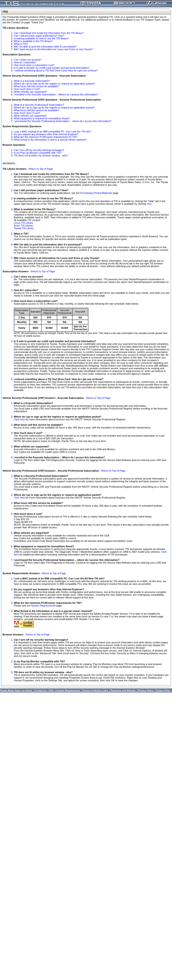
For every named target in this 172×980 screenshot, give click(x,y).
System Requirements (43, 606)
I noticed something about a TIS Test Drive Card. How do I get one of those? (56, 71)
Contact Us (41, 691)
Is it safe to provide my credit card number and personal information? (52, 68)
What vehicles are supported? (30, 92)
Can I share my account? (28, 60)
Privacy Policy (146, 691)
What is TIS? (21, 44)
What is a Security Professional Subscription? (39, 105)
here (150, 204)
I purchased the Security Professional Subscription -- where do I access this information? (63, 121)
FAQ (51, 691)
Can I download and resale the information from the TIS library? (49, 33)
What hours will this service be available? (37, 86)
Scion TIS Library (23, 226)
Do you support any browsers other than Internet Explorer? (46, 134)
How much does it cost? (27, 89)
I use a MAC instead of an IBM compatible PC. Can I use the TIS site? (52, 132)
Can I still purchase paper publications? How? (39, 36)
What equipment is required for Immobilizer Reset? (42, 118)
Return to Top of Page (41, 169)
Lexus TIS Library (24, 223)
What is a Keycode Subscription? (32, 81)
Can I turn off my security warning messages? (39, 150)
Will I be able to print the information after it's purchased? (45, 47)
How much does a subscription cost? (34, 65)
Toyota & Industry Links (95, 691)
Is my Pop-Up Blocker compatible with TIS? (38, 153)
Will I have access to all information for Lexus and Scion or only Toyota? (53, 49)
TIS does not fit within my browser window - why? (41, 155)
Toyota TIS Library (24, 228)
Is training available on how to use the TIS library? (41, 38)
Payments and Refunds (123, 691)
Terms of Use (163, 691)
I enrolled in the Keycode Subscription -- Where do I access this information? (56, 94)
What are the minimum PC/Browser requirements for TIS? (46, 137)
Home (29, 691)
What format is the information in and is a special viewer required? (50, 140)
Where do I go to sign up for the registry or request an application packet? (54, 84)
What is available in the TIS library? (33, 41)
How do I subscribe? (25, 62)
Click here (19, 419)
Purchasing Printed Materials (96, 193)
